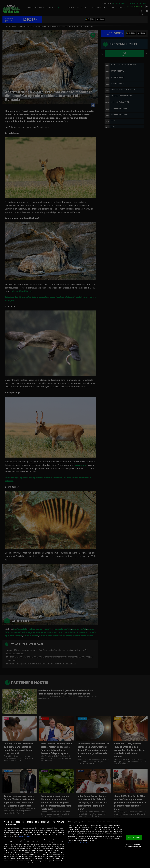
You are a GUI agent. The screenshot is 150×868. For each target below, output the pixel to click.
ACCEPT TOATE (134, 838)
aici (59, 852)
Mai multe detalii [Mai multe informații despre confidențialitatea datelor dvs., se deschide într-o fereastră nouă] (24, 836)
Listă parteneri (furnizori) (78, 843)
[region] (75, 843)
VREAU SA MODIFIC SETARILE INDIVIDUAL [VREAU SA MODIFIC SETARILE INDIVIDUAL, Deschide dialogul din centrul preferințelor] (133, 845)
